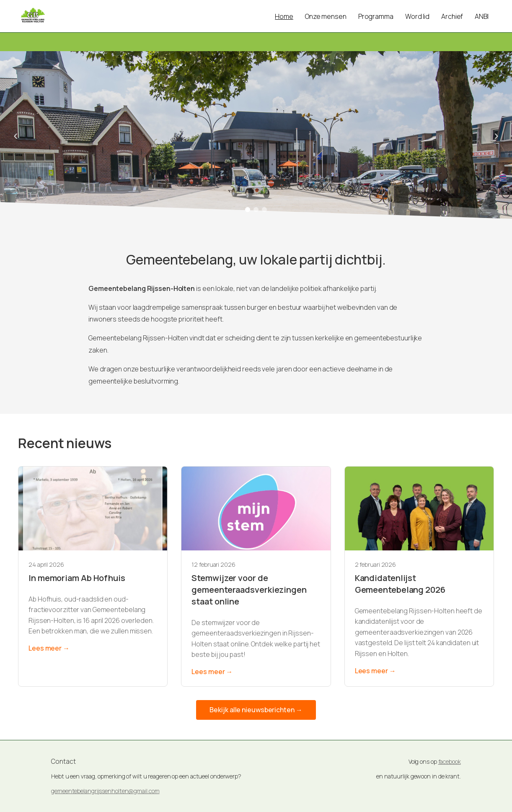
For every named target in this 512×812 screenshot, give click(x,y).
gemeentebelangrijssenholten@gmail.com (105, 791)
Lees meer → (49, 648)
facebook (450, 761)
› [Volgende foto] (496, 135)
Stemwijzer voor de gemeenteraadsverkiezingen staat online (249, 590)
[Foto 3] (264, 210)
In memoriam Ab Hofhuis (77, 578)
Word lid (417, 16)
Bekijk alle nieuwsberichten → (256, 710)
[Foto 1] (248, 210)
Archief (452, 16)
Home (284, 16)
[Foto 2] (256, 210)
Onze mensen (326, 16)
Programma (376, 16)
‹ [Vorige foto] (16, 135)
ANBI (482, 16)
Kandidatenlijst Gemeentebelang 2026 (400, 584)
